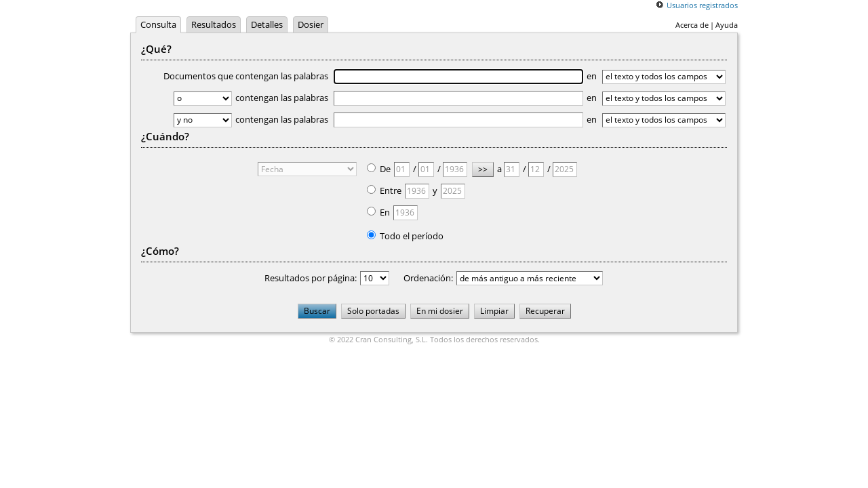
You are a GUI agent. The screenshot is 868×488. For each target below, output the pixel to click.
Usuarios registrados (702, 5)
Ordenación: (428, 278)
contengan (409, 98)
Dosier (311, 24)
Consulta (158, 24)
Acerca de (692, 25)
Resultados (214, 24)
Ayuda (727, 25)
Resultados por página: (311, 278)
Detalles (267, 24)
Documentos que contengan (373, 76)
